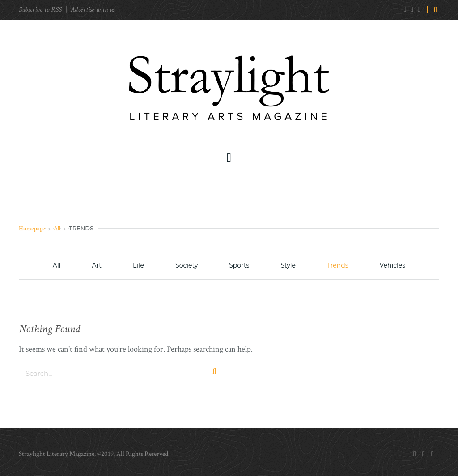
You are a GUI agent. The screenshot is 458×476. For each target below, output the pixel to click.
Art (97, 265)
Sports (239, 265)
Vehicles (393, 265)
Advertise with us (93, 10)
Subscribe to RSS (40, 10)
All (57, 228)
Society (187, 265)
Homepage (32, 228)
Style (288, 265)
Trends (338, 265)
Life (138, 265)
